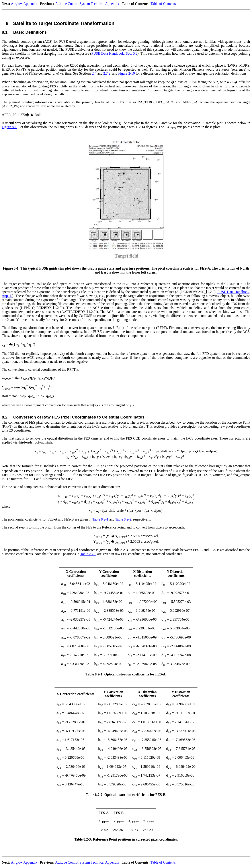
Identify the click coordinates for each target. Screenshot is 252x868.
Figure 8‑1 (9, 127)
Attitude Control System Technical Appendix (87, 4)
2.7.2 (107, 73)
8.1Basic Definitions (24, 32)
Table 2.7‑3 (88, 554)
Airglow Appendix (24, 4)
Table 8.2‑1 (100, 519)
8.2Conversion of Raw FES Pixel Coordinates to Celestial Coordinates (73, 417)
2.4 (94, 73)
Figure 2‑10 (126, 73)
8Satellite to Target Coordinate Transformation (60, 23)
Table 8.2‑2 (123, 519)
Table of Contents (163, 4)
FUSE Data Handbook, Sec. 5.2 (114, 53)
